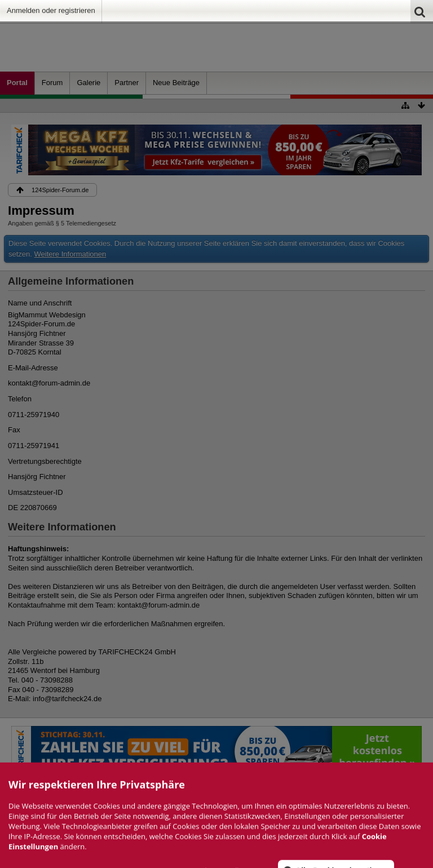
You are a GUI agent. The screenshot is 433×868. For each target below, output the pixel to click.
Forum (52, 83)
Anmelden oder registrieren (51, 10)
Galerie (89, 83)
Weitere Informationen (70, 254)
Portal (17, 83)
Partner (127, 83)
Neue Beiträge (176, 83)
